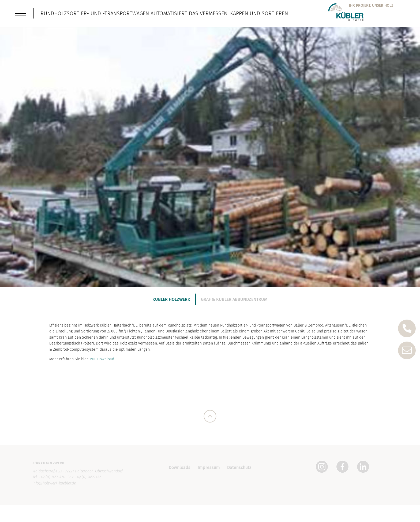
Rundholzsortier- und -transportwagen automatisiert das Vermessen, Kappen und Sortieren (164, 13)
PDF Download (102, 362)
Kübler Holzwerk (171, 299)
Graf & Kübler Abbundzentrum (234, 299)
